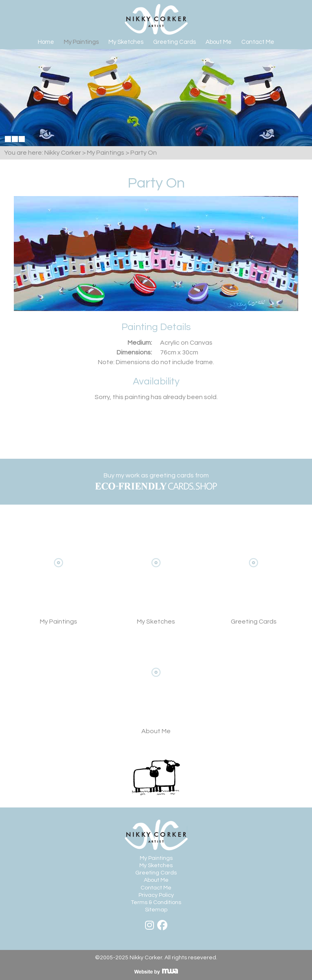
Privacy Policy (156, 895)
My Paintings (81, 42)
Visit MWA (156, 971)
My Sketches (126, 42)
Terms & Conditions (156, 902)
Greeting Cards (174, 42)
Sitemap (156, 910)
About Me (219, 42)
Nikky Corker (156, 19)
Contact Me (258, 42)
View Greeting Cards (253, 575)
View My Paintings (58, 575)
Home (46, 42)
